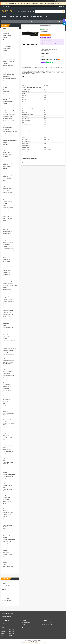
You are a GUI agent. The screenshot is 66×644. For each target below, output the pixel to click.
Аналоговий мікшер (41, 22)
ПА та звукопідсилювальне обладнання (22, 22)
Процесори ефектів (7, 391)
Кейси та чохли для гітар (8, 567)
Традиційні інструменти (8, 429)
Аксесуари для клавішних (8, 147)
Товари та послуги (8, 22)
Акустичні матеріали (7, 238)
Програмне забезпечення (8, 445)
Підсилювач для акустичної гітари (10, 285)
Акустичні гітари (6, 33)
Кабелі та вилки (6, 431)
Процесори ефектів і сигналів (9, 474)
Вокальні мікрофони (7, 35)
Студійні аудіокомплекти (8, 397)
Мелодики (5, 288)
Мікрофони (5, 304)
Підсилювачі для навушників (9, 378)
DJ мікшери (5, 157)
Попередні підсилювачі (8, 116)
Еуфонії (4, 197)
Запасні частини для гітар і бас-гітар (9, 341)
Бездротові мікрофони (7, 193)
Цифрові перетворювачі (8, 242)
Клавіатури (5, 38)
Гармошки (5, 236)
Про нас (19, 17)
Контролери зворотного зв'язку (9, 159)
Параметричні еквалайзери (8, 101)
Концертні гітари (6, 76)
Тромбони (5, 169)
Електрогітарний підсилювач (9, 249)
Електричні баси (6, 152)
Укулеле (5, 221)
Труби (4, 83)
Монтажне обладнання (8, 188)
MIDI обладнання (6, 262)
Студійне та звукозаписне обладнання (8, 411)
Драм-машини (6, 389)
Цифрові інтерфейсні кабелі (9, 74)
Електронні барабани (7, 108)
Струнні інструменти (7, 46)
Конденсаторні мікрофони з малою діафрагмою (10, 149)
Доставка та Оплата (37, 17)
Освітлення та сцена (7, 497)
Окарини (5, 253)
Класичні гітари (6, 96)
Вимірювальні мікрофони (8, 310)
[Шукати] (64, 11)
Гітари (4, 380)
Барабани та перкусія (7, 437)
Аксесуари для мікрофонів (8, 355)
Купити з (45, 38)
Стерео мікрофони (7, 247)
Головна (5, 17)
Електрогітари (6, 31)
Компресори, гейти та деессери (9, 59)
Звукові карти (6, 257)
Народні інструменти (7, 72)
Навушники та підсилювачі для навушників (9, 185)
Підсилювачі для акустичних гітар (10, 294)
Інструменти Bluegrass (7, 231)
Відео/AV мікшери (6, 48)
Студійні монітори (6, 85)
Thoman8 (5, 562)
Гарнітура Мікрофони (7, 225)
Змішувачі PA (6, 53)
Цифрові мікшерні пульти (8, 208)
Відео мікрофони (6, 259)
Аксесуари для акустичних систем (10, 132)
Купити (45, 35)
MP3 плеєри (5, 145)
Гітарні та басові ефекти (8, 317)
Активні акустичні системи (8, 227)
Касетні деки (5, 277)
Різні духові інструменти (8, 315)
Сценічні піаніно (6, 173)
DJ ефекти (5, 203)
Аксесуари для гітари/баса (8, 360)
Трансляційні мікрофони (8, 264)
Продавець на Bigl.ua (33, 642)
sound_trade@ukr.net (8, 600)
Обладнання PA (6, 447)
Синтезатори (5, 353)
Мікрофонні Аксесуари (7, 290)
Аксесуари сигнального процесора (10, 123)
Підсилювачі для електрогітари (9, 251)
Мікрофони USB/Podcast (8, 283)
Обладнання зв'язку (7, 216)
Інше (4, 404)
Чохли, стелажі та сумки (8, 452)
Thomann (5, 573)
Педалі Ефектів (6, 401)
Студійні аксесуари (7, 346)
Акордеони (5, 206)
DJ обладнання (6, 417)
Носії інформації (6, 336)
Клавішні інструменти (7, 408)
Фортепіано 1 (6, 569)
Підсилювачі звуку (7, 393)
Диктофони (5, 395)
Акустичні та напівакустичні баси (10, 183)
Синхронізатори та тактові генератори (8, 297)
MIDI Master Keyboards (8, 119)
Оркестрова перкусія (7, 57)
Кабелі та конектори (7, 454)
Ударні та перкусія (7, 406)
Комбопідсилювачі (7, 399)
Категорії (5, 28)
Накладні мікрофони (7, 212)
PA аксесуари (6, 229)
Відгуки (12, 17)
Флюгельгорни (6, 171)
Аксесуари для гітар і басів (8, 328)
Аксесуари (5, 433)
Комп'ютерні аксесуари (8, 127)
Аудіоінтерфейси (6, 42)
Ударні (4, 134)
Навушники (5, 81)
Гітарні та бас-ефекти (7, 319)
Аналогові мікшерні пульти (8, 281)
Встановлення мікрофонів (8, 308)
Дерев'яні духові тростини (8, 334)
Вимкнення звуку (6, 344)
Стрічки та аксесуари (7, 312)
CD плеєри (5, 94)
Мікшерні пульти (6, 323)
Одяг (4, 181)
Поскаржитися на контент (30, 643)
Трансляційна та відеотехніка (9, 419)
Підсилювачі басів (7, 266)
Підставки (5, 68)
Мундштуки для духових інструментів (8, 357)
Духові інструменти (7, 427)
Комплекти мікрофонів (7, 371)
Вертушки (5, 55)
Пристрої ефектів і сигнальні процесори (9, 424)
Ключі (4, 440)
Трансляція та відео (7, 502)
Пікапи (4, 325)
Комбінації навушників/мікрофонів (10, 330)
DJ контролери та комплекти (9, 44)
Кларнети (5, 142)
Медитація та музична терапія (9, 125)
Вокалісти (5, 104)
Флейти (4, 214)
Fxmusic (5, 564)
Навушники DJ (6, 51)
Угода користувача (7, 616)
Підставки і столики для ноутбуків (10, 348)
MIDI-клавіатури (6, 40)
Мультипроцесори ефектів (8, 61)
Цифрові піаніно (6, 190)
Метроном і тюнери (7, 154)
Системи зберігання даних (8, 366)
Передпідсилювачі (7, 384)
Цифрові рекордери (7, 178)
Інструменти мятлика (7, 234)
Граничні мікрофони (7, 292)
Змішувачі (34, 22)
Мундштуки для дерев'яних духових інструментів (8, 363)
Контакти (26, 17)
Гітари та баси (6, 435)
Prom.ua (39, 640)
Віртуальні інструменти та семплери (8, 99)
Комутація (5, 268)
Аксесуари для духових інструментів (8, 368)
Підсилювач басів (6, 270)
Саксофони (5, 63)
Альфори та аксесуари (8, 300)
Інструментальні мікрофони (8, 106)
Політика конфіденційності (41, 643)
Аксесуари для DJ (7, 244)
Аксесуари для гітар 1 (7, 571)
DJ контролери (6, 92)
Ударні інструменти (7, 386)
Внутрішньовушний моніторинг (9, 114)
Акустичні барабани (7, 70)
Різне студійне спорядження (9, 302)
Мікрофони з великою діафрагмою (10, 110)
